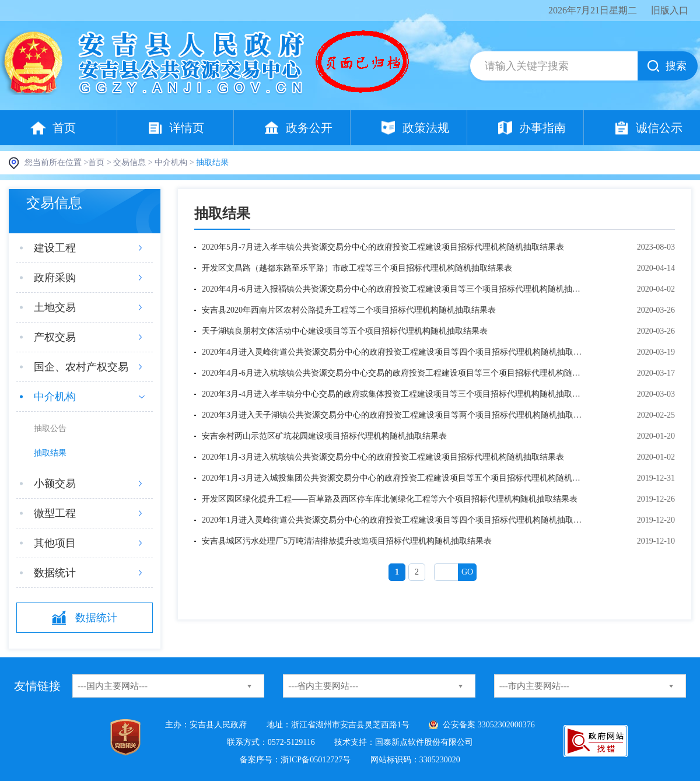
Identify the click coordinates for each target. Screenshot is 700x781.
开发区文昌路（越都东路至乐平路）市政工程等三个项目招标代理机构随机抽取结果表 (357, 268)
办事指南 (542, 128)
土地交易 (55, 307)
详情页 (187, 128)
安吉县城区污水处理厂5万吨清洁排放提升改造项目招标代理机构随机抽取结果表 (347, 541)
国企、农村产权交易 (81, 367)
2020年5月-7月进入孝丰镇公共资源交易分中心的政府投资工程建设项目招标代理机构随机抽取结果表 (383, 247)
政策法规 (426, 128)
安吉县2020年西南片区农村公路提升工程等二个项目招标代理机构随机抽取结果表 (349, 310)
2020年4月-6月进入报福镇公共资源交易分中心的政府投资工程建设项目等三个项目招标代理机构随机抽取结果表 (394, 289)
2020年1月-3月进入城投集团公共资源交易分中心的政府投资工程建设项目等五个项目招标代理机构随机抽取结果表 (394, 478)
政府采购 (55, 278)
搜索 (676, 66)
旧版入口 (670, 10)
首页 (64, 128)
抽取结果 (50, 453)
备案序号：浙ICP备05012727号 (295, 760)
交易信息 (129, 162)
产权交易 (55, 337)
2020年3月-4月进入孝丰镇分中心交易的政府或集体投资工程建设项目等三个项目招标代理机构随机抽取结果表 (394, 394)
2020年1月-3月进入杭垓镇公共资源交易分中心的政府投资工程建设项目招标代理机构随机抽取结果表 (383, 457)
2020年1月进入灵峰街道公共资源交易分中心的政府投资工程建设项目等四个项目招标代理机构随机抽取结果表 (394, 520)
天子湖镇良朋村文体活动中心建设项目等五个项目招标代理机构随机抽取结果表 (345, 331)
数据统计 (55, 573)
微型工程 (55, 513)
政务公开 (309, 128)
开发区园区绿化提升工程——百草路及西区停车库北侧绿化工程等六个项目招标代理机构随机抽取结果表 (390, 499)
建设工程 (55, 248)
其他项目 (55, 543)
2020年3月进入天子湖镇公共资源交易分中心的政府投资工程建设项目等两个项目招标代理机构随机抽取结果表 (394, 415)
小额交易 (55, 484)
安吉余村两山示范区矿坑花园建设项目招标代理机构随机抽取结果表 (324, 436)
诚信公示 (659, 128)
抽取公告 (50, 428)
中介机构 (171, 162)
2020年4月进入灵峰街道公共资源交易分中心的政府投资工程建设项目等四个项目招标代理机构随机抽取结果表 (394, 352)
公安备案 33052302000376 (489, 725)
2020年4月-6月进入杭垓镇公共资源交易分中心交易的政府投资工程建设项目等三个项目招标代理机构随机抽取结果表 (394, 373)
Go (467, 572)
